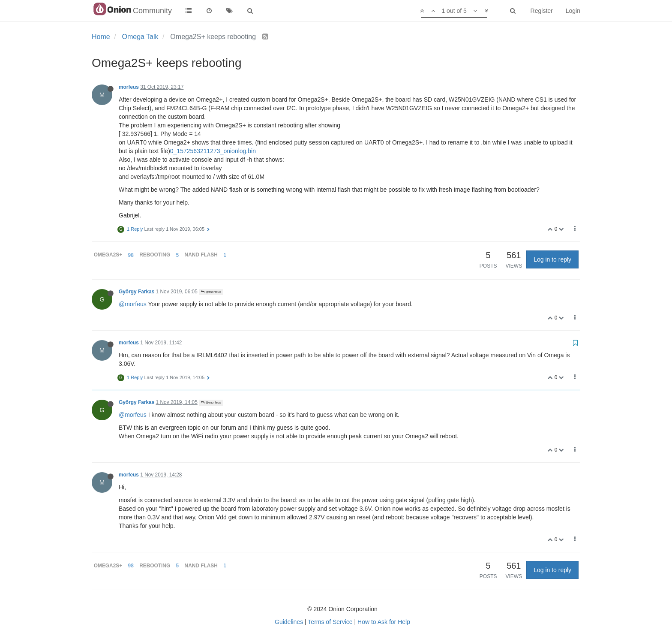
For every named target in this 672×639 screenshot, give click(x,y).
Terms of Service (330, 622)
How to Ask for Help (384, 622)
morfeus (129, 87)
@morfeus (211, 292)
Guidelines (289, 622)
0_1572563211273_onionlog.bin (213, 151)
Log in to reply (552, 259)
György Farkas (136, 292)
